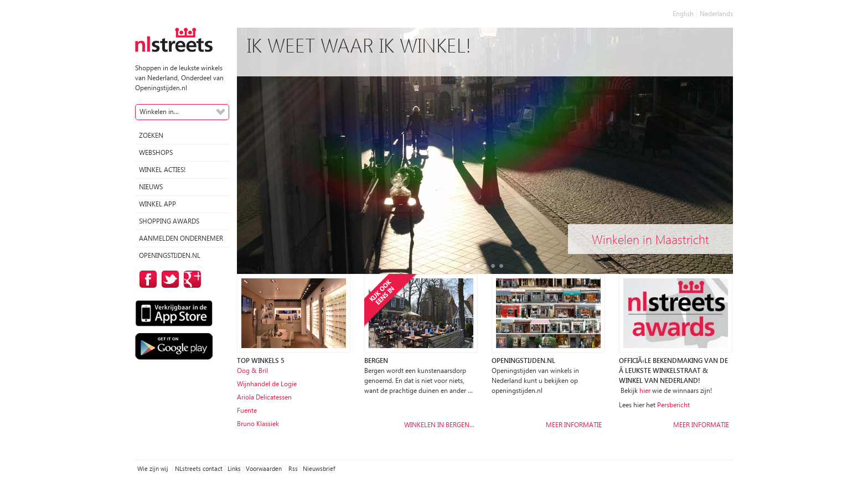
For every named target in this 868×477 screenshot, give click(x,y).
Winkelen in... (159, 112)
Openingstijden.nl (170, 255)
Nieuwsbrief (319, 468)
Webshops (156, 152)
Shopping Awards (169, 221)
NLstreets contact (199, 468)
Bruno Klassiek (258, 424)
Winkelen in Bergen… (439, 425)
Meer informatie (574, 425)
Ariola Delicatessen (264, 397)
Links (234, 468)
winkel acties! (162, 170)
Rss (293, 468)
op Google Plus (190, 279)
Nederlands (716, 14)
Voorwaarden (265, 468)
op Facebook (146, 279)
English (683, 14)
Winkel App (157, 204)
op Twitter (168, 279)
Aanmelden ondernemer (181, 238)
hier (645, 390)
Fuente (247, 410)
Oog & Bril (252, 370)
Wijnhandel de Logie (267, 384)
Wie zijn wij (154, 468)
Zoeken (151, 135)
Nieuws (151, 187)
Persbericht (673, 405)
